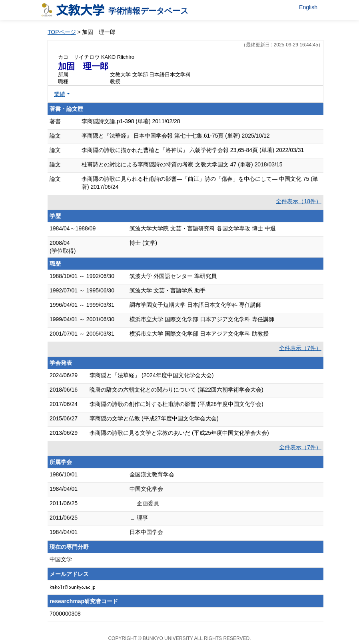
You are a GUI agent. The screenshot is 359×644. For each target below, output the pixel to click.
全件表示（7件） (300, 348)
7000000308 (65, 614)
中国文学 (61, 559)
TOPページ (62, 32)
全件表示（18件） (299, 201)
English (308, 7)
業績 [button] (60, 94)
